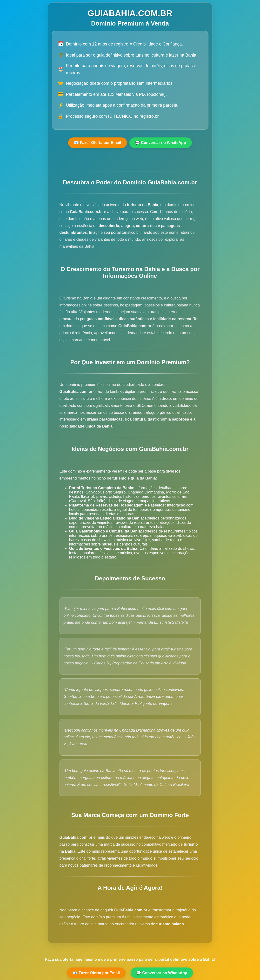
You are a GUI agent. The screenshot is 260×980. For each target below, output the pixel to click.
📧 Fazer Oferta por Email (97, 143)
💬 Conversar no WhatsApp (161, 143)
